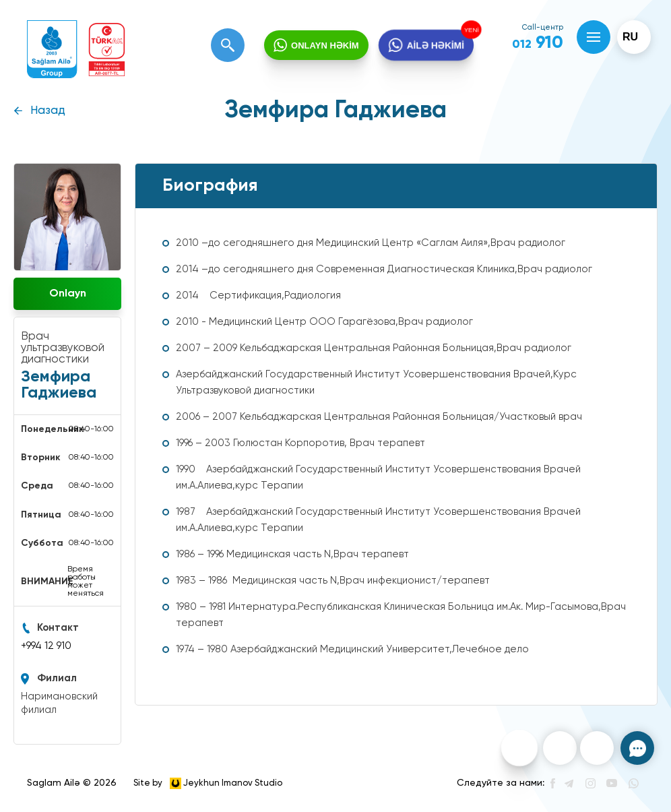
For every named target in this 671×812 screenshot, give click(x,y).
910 (538, 43)
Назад (48, 111)
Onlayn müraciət (67, 299)
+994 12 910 (46, 646)
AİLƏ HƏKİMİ (435, 45)
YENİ (473, 29)
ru (630, 37)
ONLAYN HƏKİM (325, 45)
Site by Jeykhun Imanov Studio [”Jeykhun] (208, 783)
